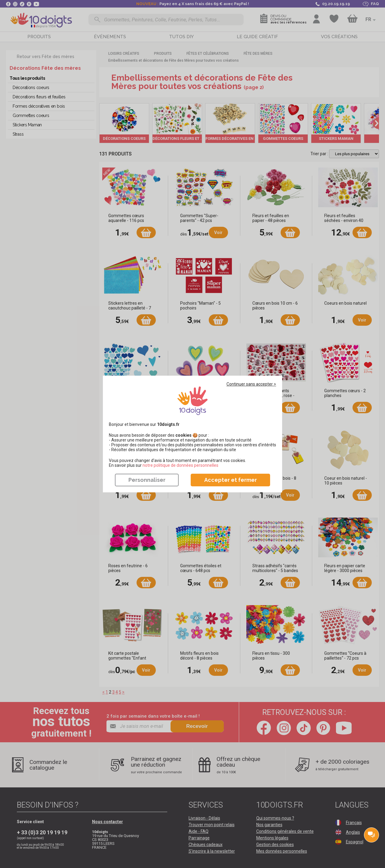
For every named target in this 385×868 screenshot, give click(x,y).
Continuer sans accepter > (251, 384)
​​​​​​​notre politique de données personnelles (180, 465)
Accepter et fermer (231, 480)
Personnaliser (147, 480)
